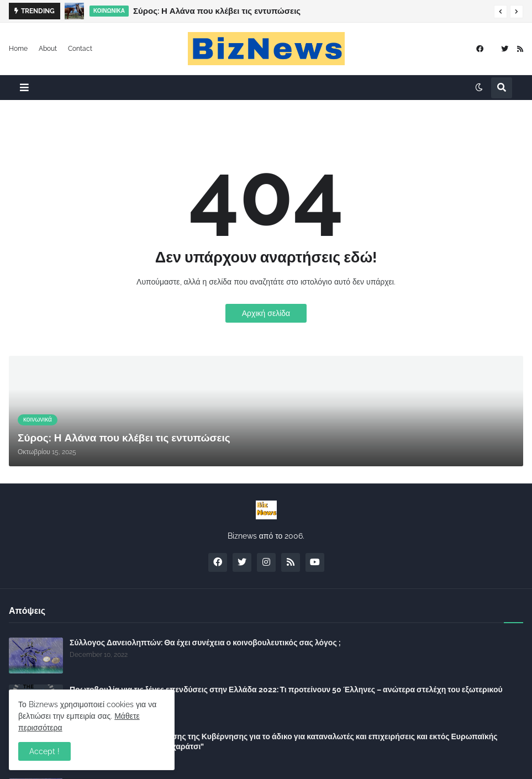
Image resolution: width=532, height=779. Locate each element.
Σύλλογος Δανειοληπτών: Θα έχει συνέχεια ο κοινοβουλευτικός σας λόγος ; (205, 643)
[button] (501, 12)
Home (18, 49)
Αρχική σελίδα (266, 313)
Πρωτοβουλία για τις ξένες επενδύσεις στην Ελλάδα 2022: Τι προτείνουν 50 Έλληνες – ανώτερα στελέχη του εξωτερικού (286, 689)
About (48, 49)
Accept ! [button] (44, 751)
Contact (80, 49)
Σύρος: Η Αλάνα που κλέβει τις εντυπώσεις (217, 11)
